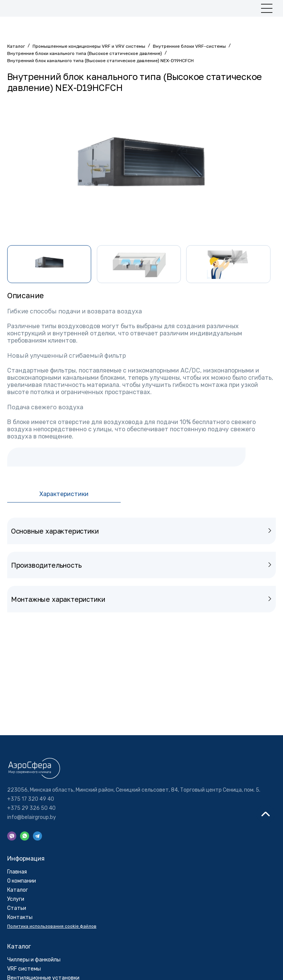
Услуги (16, 899)
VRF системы (24, 969)
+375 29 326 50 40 (31, 808)
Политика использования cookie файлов (52, 926)
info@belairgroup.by (32, 817)
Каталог (18, 890)
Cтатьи (17, 908)
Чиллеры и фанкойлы (34, 960)
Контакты (20, 917)
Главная (17, 872)
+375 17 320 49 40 (31, 799)
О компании (22, 881)
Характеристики (64, 494)
